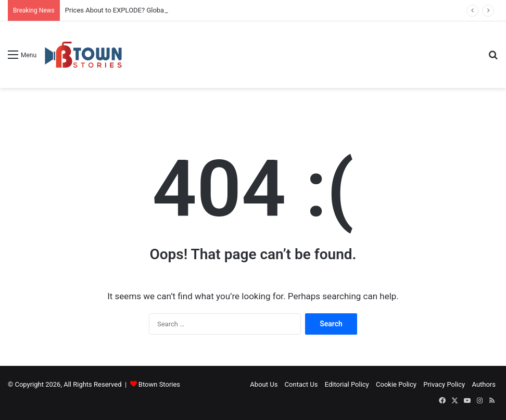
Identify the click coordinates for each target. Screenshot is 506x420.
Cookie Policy (396, 384)
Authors (484, 384)
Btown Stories (159, 384)
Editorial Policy (347, 384)
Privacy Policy (444, 384)
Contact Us (301, 384)
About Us (264, 384)
